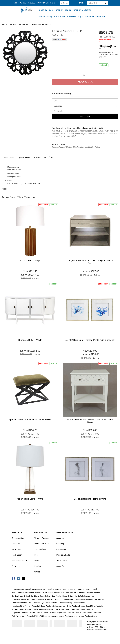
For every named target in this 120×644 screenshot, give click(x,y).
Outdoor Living (40, 549)
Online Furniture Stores (21, 589)
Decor (37, 561)
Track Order (17, 555)
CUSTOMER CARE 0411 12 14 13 (48, 3)
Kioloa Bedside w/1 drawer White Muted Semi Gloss (90, 421)
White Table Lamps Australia (46, 616)
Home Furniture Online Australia (53, 606)
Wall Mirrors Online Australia (23, 616)
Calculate (85, 116)
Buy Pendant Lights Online (62, 596)
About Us (23, 3)
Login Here (65, 3)
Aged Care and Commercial (91, 17)
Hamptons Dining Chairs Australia (72, 603)
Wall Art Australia (75, 613)
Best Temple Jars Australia (54, 593)
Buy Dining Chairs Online (40, 596)
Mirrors (37, 572)
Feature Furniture (41, 544)
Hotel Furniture (73, 606)
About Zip (60, 566)
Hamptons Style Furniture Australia (25, 606)
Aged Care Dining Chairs (41, 589)
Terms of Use (62, 561)
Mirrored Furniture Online (21, 609)
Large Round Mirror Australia (92, 606)
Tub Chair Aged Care (58, 613)
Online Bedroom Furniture (43, 609)
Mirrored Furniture (42, 538)
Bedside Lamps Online (87, 589)
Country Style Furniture (64, 599)
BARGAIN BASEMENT (65, 17)
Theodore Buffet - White (30, 340)
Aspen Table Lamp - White (30, 499)
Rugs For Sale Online (20, 613)
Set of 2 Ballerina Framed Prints (90, 499)
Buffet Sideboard (94, 593)
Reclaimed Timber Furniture (82, 609)
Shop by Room (46, 10)
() (82, 3)
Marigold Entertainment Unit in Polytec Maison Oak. (90, 262)
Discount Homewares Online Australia (90, 599)
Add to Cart (85, 82)
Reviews (43, 157)
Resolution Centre (19, 561)
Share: (60, 40)
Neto (105, 629)
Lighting (37, 566)
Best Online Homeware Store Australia (27, 593)
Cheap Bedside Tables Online (23, 599)
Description (9, 157)
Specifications (24, 157)
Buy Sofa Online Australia (84, 596)
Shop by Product (63, 10)
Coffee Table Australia (45, 599)
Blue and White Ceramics (76, 593)
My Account (17, 549)
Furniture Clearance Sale (21, 603)
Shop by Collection (82, 10)
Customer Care (18, 538)
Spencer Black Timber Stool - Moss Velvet (30, 419)
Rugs (36, 555)
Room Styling (45, 17)
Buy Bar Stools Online (20, 596)
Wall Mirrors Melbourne (92, 613)
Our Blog (15, 3)
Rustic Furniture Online (39, 613)
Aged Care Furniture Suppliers (65, 589)
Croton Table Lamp (30, 261)
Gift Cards (16, 544)
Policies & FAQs (63, 555)
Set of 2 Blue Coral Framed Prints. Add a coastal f (90, 340)
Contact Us (31, 3)
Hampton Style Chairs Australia (45, 603)
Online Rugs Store (62, 609)
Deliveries (16, 566)
